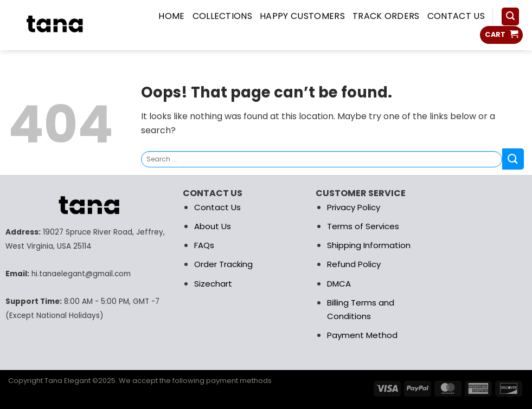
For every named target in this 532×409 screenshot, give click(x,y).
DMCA (339, 284)
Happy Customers (302, 16)
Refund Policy (354, 264)
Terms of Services (363, 226)
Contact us (456, 16)
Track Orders (386, 16)
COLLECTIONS (223, 16)
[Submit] (513, 159)
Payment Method (362, 335)
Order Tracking (223, 264)
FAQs (204, 245)
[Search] (510, 17)
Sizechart (213, 284)
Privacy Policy (354, 207)
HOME (171, 16)
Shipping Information (369, 245)
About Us (213, 226)
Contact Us (217, 207)
